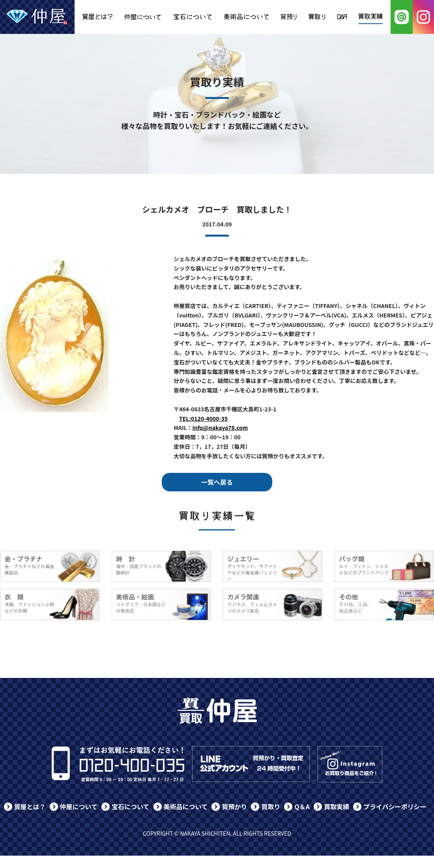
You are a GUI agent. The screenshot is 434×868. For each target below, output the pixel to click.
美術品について (186, 806)
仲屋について (79, 806)
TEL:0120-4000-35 (203, 418)
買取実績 (337, 806)
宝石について (131, 806)
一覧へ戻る (217, 482)
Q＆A (302, 806)
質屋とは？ (30, 806)
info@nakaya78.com (220, 427)
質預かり (234, 806)
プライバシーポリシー (395, 806)
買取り (271, 806)
